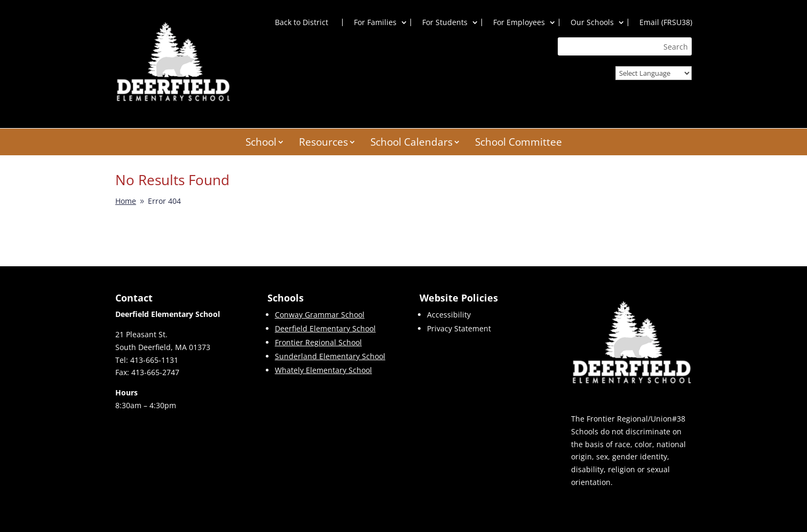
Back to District (302, 22)
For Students (445, 22)
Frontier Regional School (318, 343)
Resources (323, 144)
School (261, 144)
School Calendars (412, 144)
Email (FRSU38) (666, 22)
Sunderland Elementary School (330, 357)
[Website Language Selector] (654, 73)
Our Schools (592, 22)
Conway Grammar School (320, 315)
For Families (375, 22)
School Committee (519, 144)
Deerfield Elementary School (325, 329)
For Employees (519, 22)
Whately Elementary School (323, 371)
